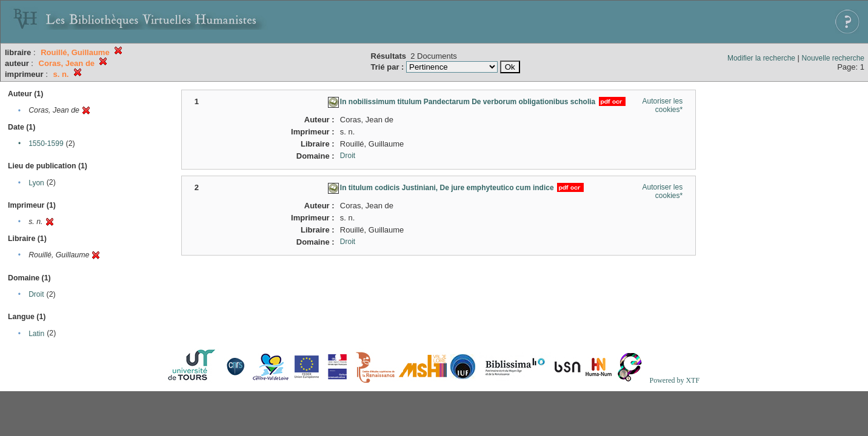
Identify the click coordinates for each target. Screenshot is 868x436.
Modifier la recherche (761, 58)
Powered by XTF (674, 380)
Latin (36, 334)
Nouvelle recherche (833, 58)
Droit (36, 294)
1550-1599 (46, 144)
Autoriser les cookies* (662, 105)
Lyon (36, 183)
